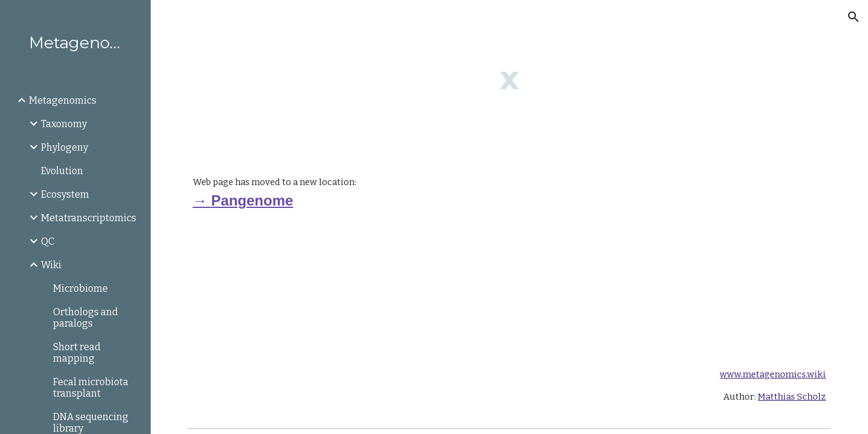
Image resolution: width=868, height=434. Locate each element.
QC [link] (48, 241)
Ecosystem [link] (65, 194)
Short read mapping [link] (77, 353)
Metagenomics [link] (63, 100)
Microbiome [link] (80, 288)
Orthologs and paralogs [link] (86, 318)
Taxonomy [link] (64, 124)
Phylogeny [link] (64, 147)
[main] (509, 78)
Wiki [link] (51, 265)
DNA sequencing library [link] (91, 423)
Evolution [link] (62, 171)
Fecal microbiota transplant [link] (91, 388)
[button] (854, 17)
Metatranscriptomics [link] (89, 218)
